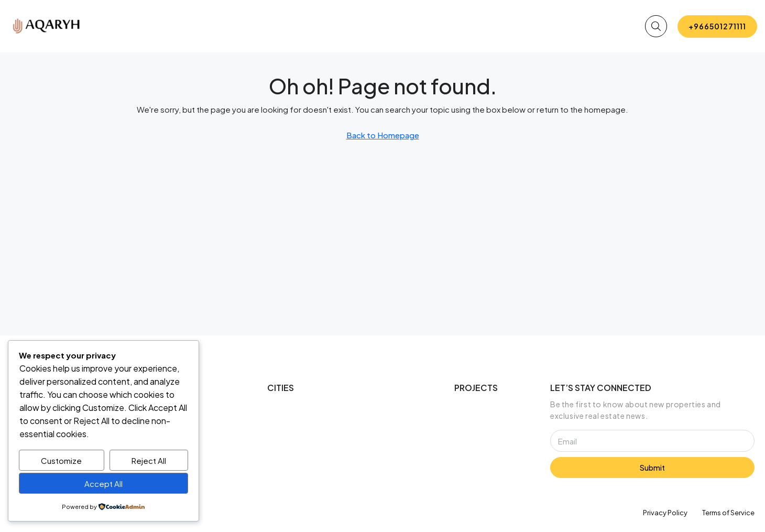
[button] (656, 26)
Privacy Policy (665, 513)
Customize (61, 460)
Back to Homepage (383, 135)
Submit (652, 468)
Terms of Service (728, 513)
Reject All (149, 460)
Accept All (103, 484)
